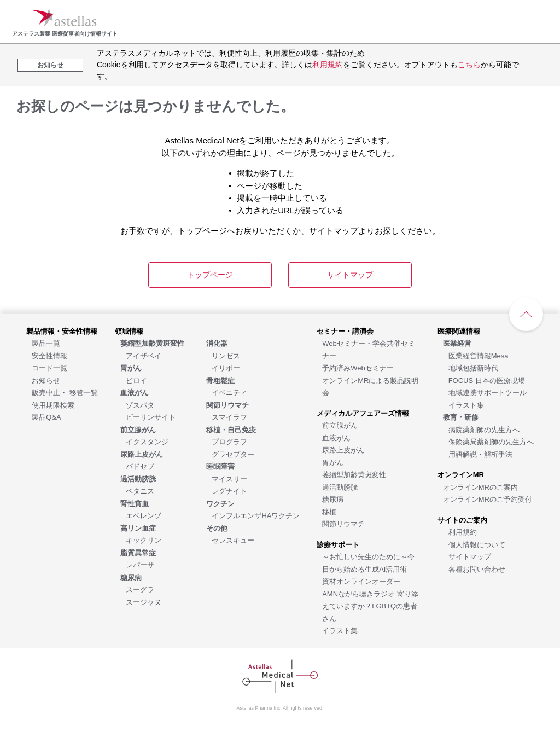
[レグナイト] (229, 491)
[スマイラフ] (229, 417)
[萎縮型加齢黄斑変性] (354, 474)
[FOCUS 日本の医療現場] (487, 380)
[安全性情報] (49, 355)
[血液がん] (336, 437)
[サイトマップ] (470, 556)
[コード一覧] (49, 367)
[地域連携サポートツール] (488, 392)
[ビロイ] (136, 380)
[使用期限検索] (53, 405)
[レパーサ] (140, 564)
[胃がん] (333, 462)
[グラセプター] (233, 454)
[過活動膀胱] (340, 487)
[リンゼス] (226, 355)
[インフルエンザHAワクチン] (256, 515)
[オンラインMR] (461, 474)
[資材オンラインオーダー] (361, 581)
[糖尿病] (333, 499)
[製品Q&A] (46, 417)
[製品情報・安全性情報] (62, 331)
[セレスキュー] (233, 540)
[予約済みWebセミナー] (358, 367)
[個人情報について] (477, 544)
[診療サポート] (338, 544)
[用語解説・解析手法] (480, 454)
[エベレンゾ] (144, 515)
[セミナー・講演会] (345, 331)
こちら (469, 65)
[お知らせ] (46, 380)
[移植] (329, 511)
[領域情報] (129, 331)
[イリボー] (226, 367)
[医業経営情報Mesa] (479, 355)
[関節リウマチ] (343, 523)
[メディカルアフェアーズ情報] (363, 413)
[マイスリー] (229, 478)
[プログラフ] (229, 441)
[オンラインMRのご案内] (480, 487)
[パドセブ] (140, 466)
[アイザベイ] (144, 355)
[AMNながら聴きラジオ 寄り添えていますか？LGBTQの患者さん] (370, 606)
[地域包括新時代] (473, 367)
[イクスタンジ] (147, 441)
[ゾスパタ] (140, 405)
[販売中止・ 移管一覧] (65, 392)
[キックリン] (144, 540)
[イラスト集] (340, 630)
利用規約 (328, 65)
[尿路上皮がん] (343, 449)
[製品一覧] (46, 343)
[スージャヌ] (144, 602)
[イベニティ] (229, 392)
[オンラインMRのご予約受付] (488, 499)
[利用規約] (463, 532)
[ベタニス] (140, 491)
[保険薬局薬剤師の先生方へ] (491, 441)
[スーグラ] (140, 589)
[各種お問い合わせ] (477, 569)
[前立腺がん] (340, 425)
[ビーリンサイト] (151, 417)
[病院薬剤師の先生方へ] (484, 429)
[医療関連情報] (459, 331)
